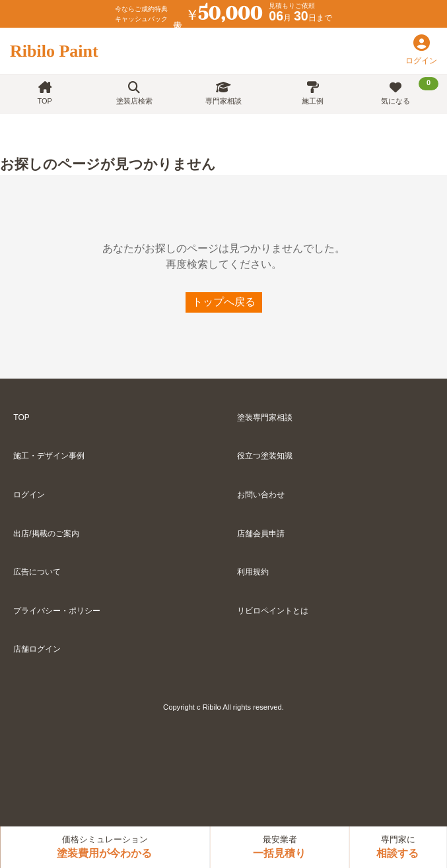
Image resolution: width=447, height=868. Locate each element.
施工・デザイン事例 (49, 456)
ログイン (29, 495)
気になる (410, 91)
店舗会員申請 (261, 534)
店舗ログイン (37, 649)
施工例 (313, 93)
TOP (44, 93)
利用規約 (253, 572)
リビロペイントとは (273, 611)
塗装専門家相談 (265, 418)
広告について (37, 572)
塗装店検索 (134, 93)
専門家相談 (223, 93)
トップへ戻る (224, 302)
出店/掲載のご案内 (46, 534)
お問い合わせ (261, 495)
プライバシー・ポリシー (57, 611)
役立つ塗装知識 (265, 456)
